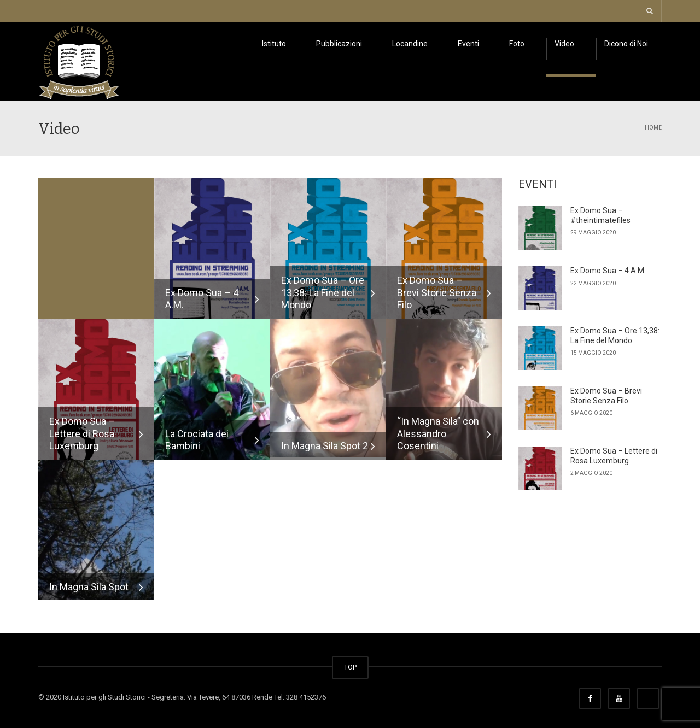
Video (564, 44)
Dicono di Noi (626, 44)
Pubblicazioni (339, 44)
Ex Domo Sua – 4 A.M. (608, 271)
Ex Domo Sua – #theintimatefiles (600, 215)
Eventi (468, 44)
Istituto (274, 44)
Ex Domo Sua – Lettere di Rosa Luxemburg (614, 456)
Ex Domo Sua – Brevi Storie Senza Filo (606, 396)
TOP (350, 667)
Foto (517, 44)
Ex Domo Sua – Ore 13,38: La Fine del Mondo (615, 336)
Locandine (410, 44)
